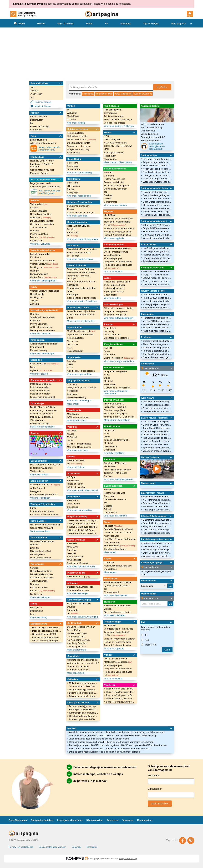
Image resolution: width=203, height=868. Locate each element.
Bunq (33, 367)
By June (43, 237)
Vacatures (128, 820)
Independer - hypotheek (42, 511)
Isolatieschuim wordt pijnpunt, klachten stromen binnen (157, 212)
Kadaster (35, 514)
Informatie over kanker (78, 670)
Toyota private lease (114, 291)
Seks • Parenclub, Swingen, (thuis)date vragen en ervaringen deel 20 (120, 702)
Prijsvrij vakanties (39, 324)
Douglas (71, 229)
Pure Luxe (72, 550)
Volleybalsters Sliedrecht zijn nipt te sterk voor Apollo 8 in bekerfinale (157, 324)
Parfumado (73, 232)
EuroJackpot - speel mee (116, 338)
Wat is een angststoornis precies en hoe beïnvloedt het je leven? (157, 179)
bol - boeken (73, 256)
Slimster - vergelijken (114, 410)
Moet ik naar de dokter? (79, 666)
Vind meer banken (39, 474)
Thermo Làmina (120, 546)
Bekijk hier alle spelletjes (42, 427)
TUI (106, 192)
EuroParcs (35, 257)
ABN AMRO (54, 465)
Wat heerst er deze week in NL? (83, 663)
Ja (144, 635)
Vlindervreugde (38, 420)
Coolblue (71, 119)
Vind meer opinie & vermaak (81, 566)
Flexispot (113, 526)
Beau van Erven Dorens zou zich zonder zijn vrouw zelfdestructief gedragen (157, 503)
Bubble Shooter (38, 407)
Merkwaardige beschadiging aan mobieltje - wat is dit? (157, 550)
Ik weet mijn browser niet (42, 397)
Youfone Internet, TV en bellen (119, 417)
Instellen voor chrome (41, 384)
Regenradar (110, 156)
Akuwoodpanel (111, 536)
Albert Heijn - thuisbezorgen (81, 371)
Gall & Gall (72, 344)
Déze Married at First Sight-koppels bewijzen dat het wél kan (84, 520)
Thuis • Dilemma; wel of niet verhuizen (120, 699)
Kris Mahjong (37, 410)
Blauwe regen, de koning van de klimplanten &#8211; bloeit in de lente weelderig (157, 278)
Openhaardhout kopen (115, 549)
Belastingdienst (38, 554)
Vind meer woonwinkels (116, 595)
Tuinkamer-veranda (114, 116)
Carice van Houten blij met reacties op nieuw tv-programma (157, 422)
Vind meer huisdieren (115, 615)
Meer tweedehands (77, 421)
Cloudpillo (109, 562)
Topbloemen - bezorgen (79, 146)
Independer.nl (37, 347)
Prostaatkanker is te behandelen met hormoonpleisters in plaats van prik (157, 208)
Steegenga (72, 166)
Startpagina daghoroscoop (80, 587)
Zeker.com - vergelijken (115, 315)
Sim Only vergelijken (114, 453)
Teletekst (109, 146)
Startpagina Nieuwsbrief (153, 137)
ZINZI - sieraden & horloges (81, 212)
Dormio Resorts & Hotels (42, 261)
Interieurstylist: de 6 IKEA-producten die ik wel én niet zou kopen (84, 719)
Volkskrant (121, 143)
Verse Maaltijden (123, 94)
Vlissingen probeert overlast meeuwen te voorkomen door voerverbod (157, 451)
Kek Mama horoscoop (78, 590)
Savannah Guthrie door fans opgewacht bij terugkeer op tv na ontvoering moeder (157, 497)
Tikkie (33, 471)
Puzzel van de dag (39, 126)
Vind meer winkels (76, 123)
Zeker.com (72, 394)
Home (19, 23)
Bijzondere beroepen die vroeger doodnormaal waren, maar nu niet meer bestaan (84, 693)
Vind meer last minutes (115, 205)
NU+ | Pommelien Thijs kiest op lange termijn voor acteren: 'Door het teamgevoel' (157, 500)
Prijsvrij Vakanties (39, 234)
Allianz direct (73, 153)
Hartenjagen (47, 417)
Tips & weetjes (151, 23)
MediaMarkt (73, 116)
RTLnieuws (126, 146)
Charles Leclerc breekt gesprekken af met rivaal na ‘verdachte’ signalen (157, 357)
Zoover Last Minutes (114, 182)
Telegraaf (115, 139)
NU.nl (107, 143)
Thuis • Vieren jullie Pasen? (120, 689)
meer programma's (76, 650)
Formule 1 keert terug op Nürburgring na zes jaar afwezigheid (157, 351)
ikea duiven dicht (104, 94)
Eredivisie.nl (73, 480)
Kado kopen (73, 295)
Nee (145, 640)
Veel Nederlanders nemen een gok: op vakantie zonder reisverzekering (157, 199)
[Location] (158, 368)
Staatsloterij (110, 328)
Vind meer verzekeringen (43, 354)
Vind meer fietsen (76, 467)
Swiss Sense (110, 569)
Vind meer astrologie (77, 593)
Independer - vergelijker (116, 371)
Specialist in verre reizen (42, 317)
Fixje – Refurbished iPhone (117, 470)
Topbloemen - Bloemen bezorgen (79, 277)
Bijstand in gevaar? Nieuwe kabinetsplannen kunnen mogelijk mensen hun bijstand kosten (84, 696)
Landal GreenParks (40, 254)
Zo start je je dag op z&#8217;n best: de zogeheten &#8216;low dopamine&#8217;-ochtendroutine (118, 745)
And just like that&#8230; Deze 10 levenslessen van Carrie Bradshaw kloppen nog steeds (157, 526)
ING (32, 87)
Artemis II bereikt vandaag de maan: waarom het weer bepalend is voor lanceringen (157, 402)
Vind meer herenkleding (79, 196)
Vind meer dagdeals (114, 238)
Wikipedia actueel (150, 134)
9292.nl (49, 528)
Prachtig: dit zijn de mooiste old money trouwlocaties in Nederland (157, 533)
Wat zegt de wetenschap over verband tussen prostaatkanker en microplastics (157, 182)
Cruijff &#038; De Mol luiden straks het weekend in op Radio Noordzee (157, 235)
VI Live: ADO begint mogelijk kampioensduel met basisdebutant (157, 321)
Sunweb (34, 208)
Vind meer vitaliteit (113, 272)
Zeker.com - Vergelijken (116, 413)
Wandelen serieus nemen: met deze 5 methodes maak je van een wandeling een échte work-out (117, 732)
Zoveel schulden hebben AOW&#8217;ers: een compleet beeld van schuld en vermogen (157, 166)
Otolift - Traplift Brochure (116, 252)
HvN (117, 146)
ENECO (108, 348)
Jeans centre (73, 169)
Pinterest (35, 173)
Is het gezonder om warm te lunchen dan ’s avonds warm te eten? (157, 175)
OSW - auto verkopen (78, 417)
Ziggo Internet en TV (114, 404)
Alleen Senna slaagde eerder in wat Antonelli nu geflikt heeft (157, 344)
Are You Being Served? (79, 640)
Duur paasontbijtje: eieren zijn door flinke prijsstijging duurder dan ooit (84, 690)
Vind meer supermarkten (79, 374)
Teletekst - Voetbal (76, 487)
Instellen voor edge (40, 387)
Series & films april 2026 (44, 634)
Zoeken (45, 173)
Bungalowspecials (39, 274)
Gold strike (36, 414)
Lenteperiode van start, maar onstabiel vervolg (157, 411)
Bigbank (41, 370)
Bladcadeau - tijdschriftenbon (82, 288)
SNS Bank (36, 468)
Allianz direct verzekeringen (44, 344)
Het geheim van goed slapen (118, 265)
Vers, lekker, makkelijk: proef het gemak (46, 192)
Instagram (35, 167)
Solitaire (51, 407)
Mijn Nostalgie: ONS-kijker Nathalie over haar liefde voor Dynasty (47, 628)
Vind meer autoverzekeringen (119, 318)
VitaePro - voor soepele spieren (120, 228)
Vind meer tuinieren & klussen (119, 126)
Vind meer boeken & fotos (80, 259)
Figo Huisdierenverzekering (118, 612)
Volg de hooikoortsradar (153, 124)
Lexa (33, 614)
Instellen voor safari (40, 390)
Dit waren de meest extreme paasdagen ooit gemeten (157, 408)
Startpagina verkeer (40, 531)
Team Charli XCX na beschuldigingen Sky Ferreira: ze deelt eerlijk (157, 428)
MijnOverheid (37, 558)
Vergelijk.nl (72, 391)
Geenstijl (71, 553)
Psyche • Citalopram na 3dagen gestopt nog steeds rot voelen (120, 695)
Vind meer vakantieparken (43, 281)
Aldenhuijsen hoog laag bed (118, 566)
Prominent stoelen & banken (118, 533)
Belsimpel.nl (110, 384)
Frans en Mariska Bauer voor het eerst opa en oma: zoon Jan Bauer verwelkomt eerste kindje (157, 232)
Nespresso (72, 341)
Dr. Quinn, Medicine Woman (81, 627)
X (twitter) (47, 164)
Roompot (35, 271)
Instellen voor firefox (40, 394)
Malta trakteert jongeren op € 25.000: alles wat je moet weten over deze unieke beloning (113, 735)
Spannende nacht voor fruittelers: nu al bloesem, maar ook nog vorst (157, 448)
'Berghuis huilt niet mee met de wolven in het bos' (157, 328)
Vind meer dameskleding (79, 173)
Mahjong (35, 417)
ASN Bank (47, 468)
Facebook (35, 164)
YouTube (50, 170)
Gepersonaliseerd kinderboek (82, 298)
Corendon (109, 176)
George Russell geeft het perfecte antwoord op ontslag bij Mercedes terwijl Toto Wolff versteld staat (157, 341)
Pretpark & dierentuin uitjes (117, 235)
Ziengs (70, 209)
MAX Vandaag (74, 560)
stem (167, 650)
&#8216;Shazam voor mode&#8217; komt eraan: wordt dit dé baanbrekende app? (110, 749)
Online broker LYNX (45, 485)
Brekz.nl (108, 609)
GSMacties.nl (111, 446)
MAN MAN (72, 547)
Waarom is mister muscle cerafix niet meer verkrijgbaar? (157, 556)
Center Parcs (43, 277)
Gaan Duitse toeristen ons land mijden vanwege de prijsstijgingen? (157, 202)
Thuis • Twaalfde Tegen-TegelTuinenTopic (120, 692)
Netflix (70, 440)
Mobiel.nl (108, 381)
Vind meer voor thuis (77, 450)
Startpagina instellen (42, 820)
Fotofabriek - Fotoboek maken (82, 249)
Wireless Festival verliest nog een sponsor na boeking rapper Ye (157, 441)
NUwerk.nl (35, 545)
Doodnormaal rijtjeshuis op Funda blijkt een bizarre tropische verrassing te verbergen (111, 742)
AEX (33, 488)
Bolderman (36, 321)
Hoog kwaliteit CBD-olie (79, 226)
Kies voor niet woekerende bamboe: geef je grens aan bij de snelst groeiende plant (157, 159)
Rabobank (41, 465)
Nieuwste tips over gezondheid (82, 660)
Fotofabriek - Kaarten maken (81, 272)
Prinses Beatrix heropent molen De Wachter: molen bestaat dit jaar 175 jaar (157, 295)
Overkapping (110, 113)
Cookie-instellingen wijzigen (52, 847)
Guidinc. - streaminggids (79, 444)
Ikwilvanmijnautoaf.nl (114, 288)
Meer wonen (110, 552)
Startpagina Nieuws (114, 152)
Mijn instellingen (41, 106)
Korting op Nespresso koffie (118, 232)
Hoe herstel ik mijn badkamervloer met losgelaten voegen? (157, 546)
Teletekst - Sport (75, 484)
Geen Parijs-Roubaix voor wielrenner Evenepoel (157, 444)
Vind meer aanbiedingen (79, 401)
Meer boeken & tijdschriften (81, 321)
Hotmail (34, 91)
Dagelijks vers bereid (41, 183)
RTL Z (55, 495)
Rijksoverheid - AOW (40, 551)
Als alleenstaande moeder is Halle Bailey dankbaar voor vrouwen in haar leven (157, 506)
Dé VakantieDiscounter (42, 221)
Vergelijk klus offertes (115, 123)
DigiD (48, 558)
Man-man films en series (79, 447)
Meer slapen (110, 572)
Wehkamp (72, 113)
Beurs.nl (41, 488)
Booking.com (37, 120)
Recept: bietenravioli (151, 140)
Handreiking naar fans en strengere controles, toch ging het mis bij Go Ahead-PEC (157, 318)
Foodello (71, 361)
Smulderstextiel (112, 542)
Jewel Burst (51, 410)
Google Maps (37, 170)
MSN (106, 149)
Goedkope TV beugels (115, 463)
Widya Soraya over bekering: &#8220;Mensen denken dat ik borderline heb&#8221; (84, 524)
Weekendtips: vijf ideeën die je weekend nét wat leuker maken (84, 533)
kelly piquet (88, 94)
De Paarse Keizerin (81, 139)
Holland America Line (41, 214)
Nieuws (41, 23)
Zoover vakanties (39, 211)
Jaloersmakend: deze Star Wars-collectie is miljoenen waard (99, 739)
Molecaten (40, 217)
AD (113, 143)
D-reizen (34, 231)
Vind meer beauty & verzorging (82, 239)
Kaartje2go (72, 285)
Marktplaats (73, 414)
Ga (170, 604)
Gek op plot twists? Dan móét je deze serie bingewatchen (84, 530)
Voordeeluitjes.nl (44, 264)
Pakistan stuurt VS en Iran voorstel (157, 255)
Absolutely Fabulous (77, 643)
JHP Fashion (73, 186)
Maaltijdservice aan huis (81, 331)
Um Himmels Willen (77, 633)
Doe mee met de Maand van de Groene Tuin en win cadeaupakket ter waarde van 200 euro (157, 284)
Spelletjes (126, 23)
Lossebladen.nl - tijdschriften (81, 311)
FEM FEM (72, 544)
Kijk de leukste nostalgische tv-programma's (153, 146)
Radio (89, 23)
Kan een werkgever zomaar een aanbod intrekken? (157, 543)
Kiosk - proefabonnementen (81, 315)
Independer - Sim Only (78, 149)
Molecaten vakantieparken (117, 185)
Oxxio (107, 351)
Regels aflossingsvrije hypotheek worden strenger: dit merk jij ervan (157, 172)
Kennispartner (145, 820)
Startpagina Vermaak (77, 563)
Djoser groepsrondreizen (42, 330)
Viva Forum (36, 130)
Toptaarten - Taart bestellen (81, 335)
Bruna (70, 318)
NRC (107, 139)
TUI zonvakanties (39, 227)
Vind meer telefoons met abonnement (116, 392)
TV (106, 23)
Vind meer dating (39, 617)
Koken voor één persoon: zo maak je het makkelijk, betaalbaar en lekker (157, 169)
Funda (33, 508)
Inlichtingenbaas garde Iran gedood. (157, 251)
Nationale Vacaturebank (42, 541)
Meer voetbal (91, 490)
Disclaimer (92, 847)
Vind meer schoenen (77, 216)
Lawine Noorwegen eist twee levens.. (157, 258)
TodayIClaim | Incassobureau (81, 388)
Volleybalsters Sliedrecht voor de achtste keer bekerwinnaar (157, 435)
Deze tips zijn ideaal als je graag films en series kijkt (47, 631)
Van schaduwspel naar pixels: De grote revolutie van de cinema (47, 641)
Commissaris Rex (76, 637)
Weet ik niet (149, 645)
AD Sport (72, 477)
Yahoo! (51, 161)
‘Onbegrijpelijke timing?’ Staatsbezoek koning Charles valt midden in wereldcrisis (157, 304)
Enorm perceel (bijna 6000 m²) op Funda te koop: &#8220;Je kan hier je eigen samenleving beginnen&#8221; (84, 710)
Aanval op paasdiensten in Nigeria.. (157, 261)
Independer (110, 430)
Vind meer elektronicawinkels (118, 479)
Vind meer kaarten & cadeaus (82, 301)
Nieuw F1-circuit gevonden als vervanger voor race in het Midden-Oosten (157, 347)
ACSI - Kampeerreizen (41, 327)
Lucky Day (109, 331)
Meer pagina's (182, 24)
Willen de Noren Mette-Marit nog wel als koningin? (157, 238)
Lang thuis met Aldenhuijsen (118, 262)
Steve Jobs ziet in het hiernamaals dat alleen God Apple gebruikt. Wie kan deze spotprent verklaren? (157, 553)
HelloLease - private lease (117, 282)
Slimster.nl (72, 384)
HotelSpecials (37, 294)
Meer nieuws (125, 162)
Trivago (34, 301)
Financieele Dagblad (41, 495)
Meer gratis (73, 404)
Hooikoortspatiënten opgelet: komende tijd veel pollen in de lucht (157, 405)
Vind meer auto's (112, 298)
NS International (39, 525)
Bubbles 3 (48, 414)
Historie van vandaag (151, 127)
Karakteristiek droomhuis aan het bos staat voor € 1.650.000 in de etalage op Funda (84, 713)
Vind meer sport (75, 490)
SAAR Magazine (75, 557)
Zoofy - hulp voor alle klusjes (118, 119)
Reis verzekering (39, 350)
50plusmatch (37, 611)
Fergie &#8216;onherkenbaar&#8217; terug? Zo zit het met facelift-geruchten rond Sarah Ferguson (157, 228)
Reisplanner (54, 525)
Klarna (41, 471)
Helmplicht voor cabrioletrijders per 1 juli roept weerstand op (157, 215)
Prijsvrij (108, 199)
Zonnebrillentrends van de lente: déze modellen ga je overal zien (157, 523)
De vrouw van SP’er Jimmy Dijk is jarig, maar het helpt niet (157, 425)
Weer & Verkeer (66, 23)
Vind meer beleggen (40, 498)
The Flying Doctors (76, 646)
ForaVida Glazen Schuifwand (118, 529)
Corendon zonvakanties (42, 224)
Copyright (77, 847)
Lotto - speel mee (113, 335)
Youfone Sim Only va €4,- (117, 440)
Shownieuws (110, 159)
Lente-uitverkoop (39, 140)
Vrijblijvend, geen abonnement (45, 187)
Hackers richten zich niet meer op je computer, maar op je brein (157, 192)
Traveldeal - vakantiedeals (117, 222)
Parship (36, 607)
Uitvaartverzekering (77, 397)
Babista (71, 189)
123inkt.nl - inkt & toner (115, 473)
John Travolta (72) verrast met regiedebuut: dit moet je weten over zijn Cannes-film (157, 225)
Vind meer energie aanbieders (119, 361)
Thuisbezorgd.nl (75, 351)
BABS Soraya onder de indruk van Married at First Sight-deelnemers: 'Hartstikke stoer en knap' (157, 431)
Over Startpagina (18, 820)
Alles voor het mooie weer (43, 143)
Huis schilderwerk (113, 110)
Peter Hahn (73, 163)
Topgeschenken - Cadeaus (80, 269)
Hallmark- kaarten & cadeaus (82, 282)
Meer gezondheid (76, 673)
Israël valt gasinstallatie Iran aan (157, 248)
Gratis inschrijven (160, 804)
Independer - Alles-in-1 (115, 407)
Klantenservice (95, 820)
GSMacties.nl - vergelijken (117, 388)
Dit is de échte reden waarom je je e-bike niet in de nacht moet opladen (104, 752)
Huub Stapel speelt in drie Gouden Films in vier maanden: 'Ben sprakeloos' (157, 510)
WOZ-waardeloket (50, 514)
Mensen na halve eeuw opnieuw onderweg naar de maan (157, 205)
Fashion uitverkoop (143, 94)
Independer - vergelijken (116, 311)
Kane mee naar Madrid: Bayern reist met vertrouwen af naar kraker (157, 331)
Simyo (107, 375)
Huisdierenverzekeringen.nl (118, 606)
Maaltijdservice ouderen (118, 248)
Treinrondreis (39, 204)
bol (32, 97)
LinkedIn (34, 548)
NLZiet (70, 434)
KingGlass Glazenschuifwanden (120, 539)
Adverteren (112, 820)
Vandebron (109, 355)
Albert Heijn (36, 94)
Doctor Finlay (74, 630)
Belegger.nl (36, 491)
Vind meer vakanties (40, 244)
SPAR (70, 364)
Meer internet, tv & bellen (116, 420)
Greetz (70, 291)
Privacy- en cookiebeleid (21, 847)
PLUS (70, 348)
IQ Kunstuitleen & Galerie (117, 586)
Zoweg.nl (35, 304)
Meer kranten (111, 162)
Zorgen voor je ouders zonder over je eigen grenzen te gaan (157, 162)
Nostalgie (72, 431)
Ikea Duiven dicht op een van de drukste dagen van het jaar (157, 438)
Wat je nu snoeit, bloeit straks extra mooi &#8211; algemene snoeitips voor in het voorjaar (157, 275)
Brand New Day (45, 364)
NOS (106, 136)
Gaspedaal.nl (111, 295)
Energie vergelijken (119, 358)
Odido (107, 378)
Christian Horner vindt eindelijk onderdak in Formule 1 (157, 354)
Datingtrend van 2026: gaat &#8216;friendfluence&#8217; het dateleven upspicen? (157, 520)
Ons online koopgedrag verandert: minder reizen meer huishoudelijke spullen (157, 195)
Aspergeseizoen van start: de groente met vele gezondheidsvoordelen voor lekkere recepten (157, 281)
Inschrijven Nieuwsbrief (70, 820)
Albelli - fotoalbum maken (80, 252)
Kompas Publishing (128, 859)
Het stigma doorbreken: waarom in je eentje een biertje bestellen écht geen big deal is (84, 716)
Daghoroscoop (148, 131)
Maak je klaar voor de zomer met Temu (45, 148)
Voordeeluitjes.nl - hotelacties (45, 291)
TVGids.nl (72, 437)
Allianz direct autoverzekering (119, 308)
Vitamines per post (113, 258)
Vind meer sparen (39, 374)
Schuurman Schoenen (78, 206)
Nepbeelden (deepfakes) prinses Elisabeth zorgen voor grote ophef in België (157, 308)
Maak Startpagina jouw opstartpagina (23, 14)
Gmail (43, 161)
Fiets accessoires (76, 460)
